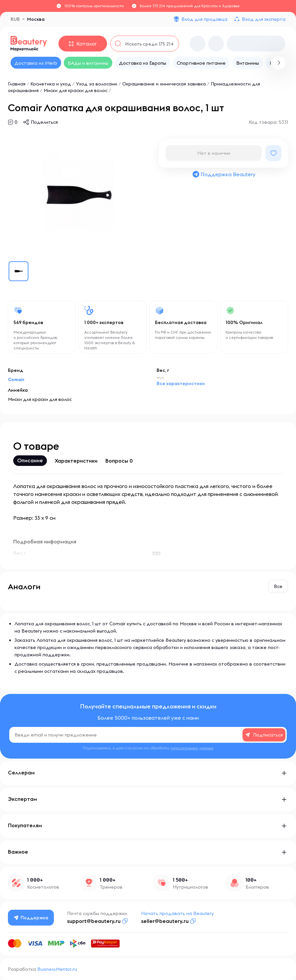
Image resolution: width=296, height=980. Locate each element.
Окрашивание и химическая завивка (164, 84)
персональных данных (192, 748)
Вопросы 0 (119, 461)
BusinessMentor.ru (57, 969)
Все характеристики (181, 383)
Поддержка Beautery (224, 174)
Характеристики (76, 461)
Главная (17, 84)
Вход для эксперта (264, 19)
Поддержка (31, 918)
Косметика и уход (51, 84)
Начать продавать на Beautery (178, 913)
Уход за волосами (97, 84)
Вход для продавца (204, 19)
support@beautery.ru (94, 921)
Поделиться (44, 122)
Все (278, 586)
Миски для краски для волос (75, 90)
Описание (30, 460)
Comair (16, 379)
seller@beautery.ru (166, 921)
